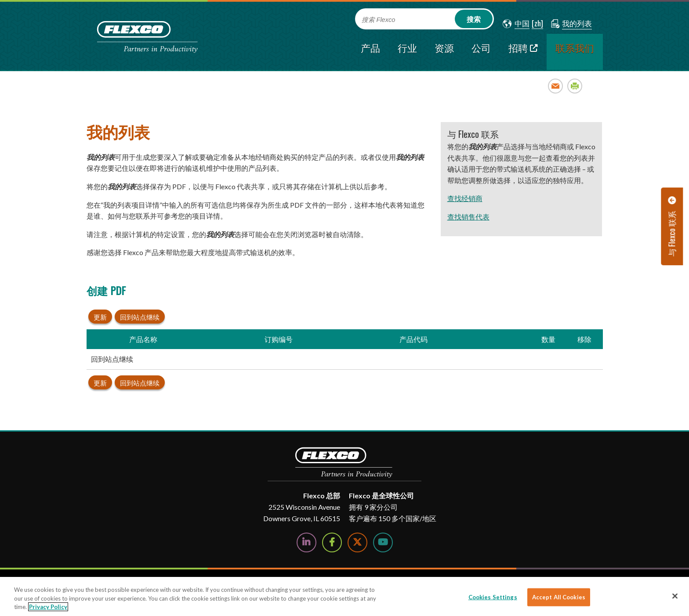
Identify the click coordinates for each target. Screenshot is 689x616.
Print (575, 86)
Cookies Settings (493, 597)
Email (556, 86)
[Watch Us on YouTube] (383, 542)
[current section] (575, 52)
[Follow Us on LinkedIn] (306, 542)
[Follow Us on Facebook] (332, 542)
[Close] (675, 596)
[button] (516, 24)
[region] (344, 596)
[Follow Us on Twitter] (357, 542)
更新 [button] (100, 317)
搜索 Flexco (379, 20)
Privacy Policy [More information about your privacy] (48, 607)
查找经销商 (465, 198)
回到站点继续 (140, 317)
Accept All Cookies (559, 597)
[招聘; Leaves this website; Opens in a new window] (523, 52)
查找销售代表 (468, 217)
